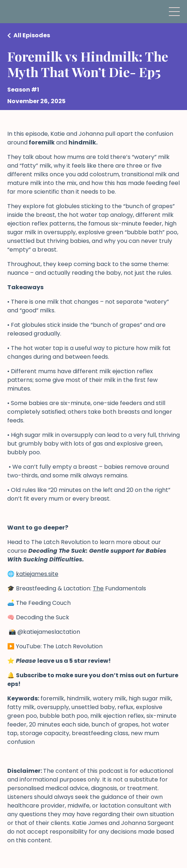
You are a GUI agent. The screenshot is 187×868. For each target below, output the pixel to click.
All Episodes (32, 35)
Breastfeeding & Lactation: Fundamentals (81, 588)
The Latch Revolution (61, 542)
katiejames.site (37, 574)
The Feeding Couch (43, 603)
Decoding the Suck (43, 617)
